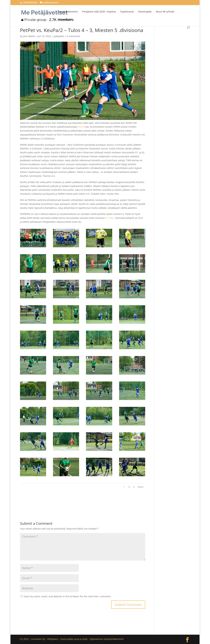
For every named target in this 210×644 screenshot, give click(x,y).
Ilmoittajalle (145, 12)
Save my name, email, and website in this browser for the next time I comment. (68, 596)
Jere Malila (29, 36)
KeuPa (81, 127)
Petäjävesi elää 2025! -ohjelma (99, 12)
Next (141, 487)
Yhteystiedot (65, 20)
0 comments (73, 36)
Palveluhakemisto (68, 12)
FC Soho (110, 218)
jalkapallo (59, 36)
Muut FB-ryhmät (165, 12)
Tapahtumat (127, 12)
